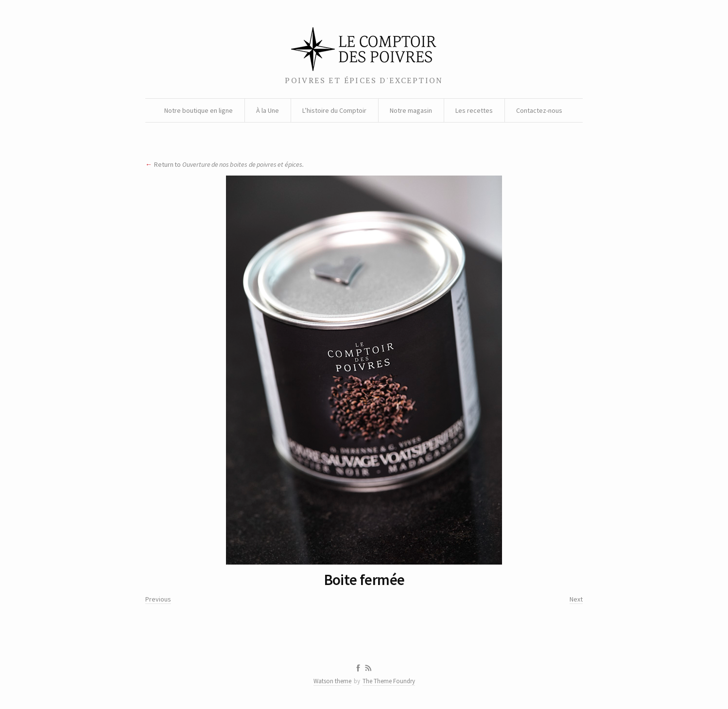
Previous (158, 599)
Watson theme (332, 681)
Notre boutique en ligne (199, 110)
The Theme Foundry (389, 681)
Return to (229, 164)
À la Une (268, 110)
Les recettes (474, 110)
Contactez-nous (539, 110)
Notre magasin (411, 110)
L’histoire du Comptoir (334, 110)
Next (576, 599)
